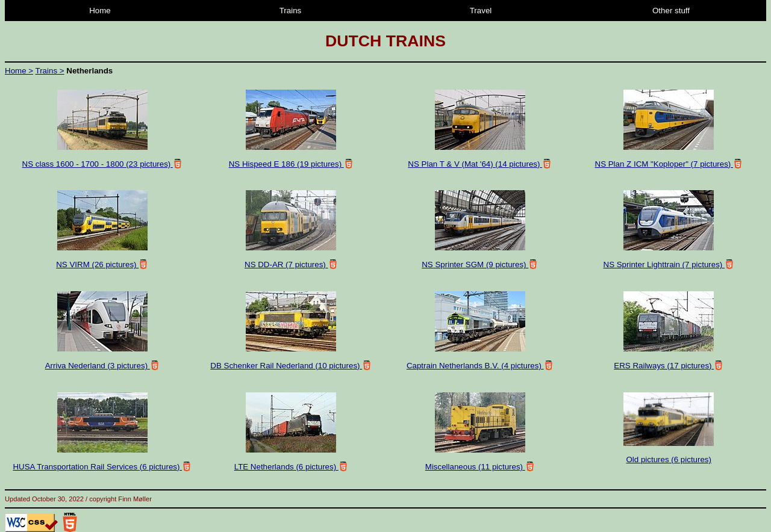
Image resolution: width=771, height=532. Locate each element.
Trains (291, 11)
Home (100, 11)
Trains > (50, 71)
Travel (481, 11)
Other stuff (671, 11)
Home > (19, 71)
